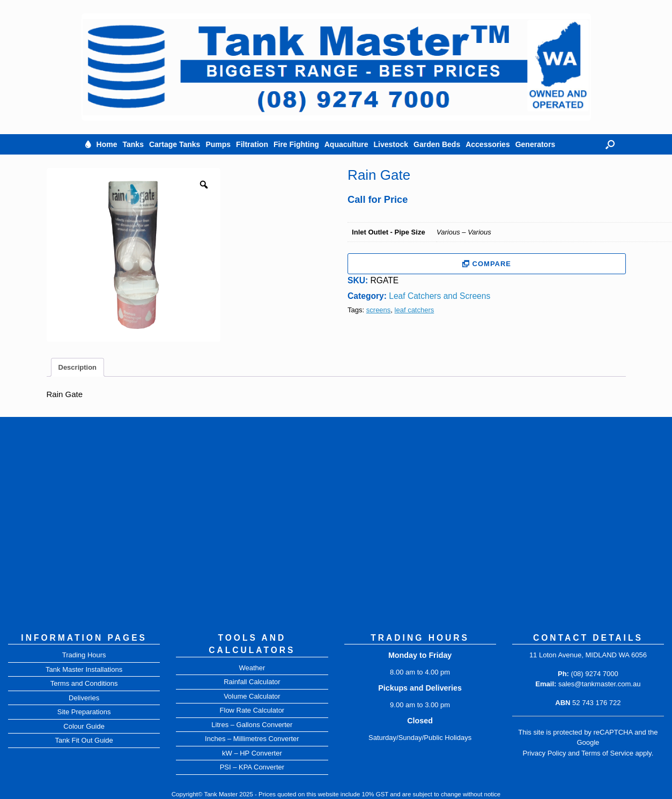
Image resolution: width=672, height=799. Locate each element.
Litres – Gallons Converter (252, 725)
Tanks (133, 144)
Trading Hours (84, 655)
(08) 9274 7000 (595, 674)
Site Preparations (84, 712)
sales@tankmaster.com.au (599, 684)
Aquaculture (346, 144)
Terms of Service (607, 753)
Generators (536, 144)
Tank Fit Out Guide (84, 740)
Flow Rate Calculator (252, 710)
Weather (252, 668)
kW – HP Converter (252, 753)
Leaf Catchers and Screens (440, 296)
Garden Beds (437, 144)
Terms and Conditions (84, 683)
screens (379, 310)
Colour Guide (84, 726)
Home (107, 144)
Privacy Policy (544, 753)
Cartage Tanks (175, 144)
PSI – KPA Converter (252, 767)
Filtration (252, 144)
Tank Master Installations (84, 669)
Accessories (488, 144)
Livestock (391, 144)
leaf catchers (415, 310)
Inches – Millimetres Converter (252, 739)
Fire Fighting (296, 144)
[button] (610, 144)
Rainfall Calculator (252, 682)
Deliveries (84, 698)
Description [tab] (78, 367)
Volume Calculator (252, 696)
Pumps (218, 144)
